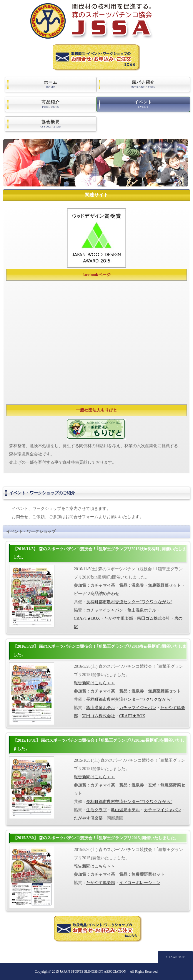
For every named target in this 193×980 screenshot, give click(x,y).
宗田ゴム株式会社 (154, 618)
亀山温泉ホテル (142, 610)
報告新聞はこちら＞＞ (94, 683)
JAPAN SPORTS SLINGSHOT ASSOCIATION (93, 972)
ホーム (51, 85)
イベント (143, 104)
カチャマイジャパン (105, 610)
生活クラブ (96, 810)
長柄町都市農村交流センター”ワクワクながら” (129, 602)
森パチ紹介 (143, 85)
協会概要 (51, 124)
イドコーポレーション (140, 883)
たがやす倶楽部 (119, 618)
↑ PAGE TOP (175, 957)
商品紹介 (51, 104)
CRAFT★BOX (87, 618)
